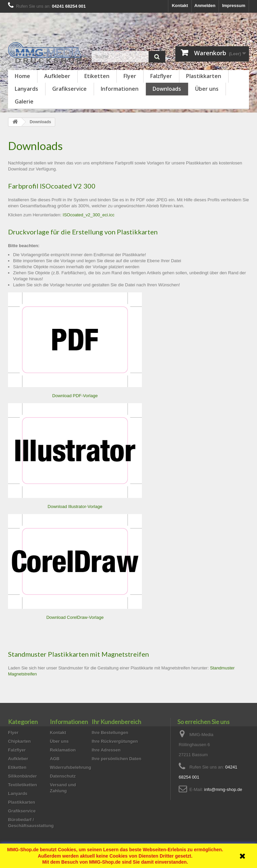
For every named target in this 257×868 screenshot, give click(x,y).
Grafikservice (69, 89)
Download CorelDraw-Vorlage (75, 617)
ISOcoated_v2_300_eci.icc (89, 215)
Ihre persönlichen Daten (116, 759)
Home (22, 76)
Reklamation (63, 750)
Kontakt (180, 6)
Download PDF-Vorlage (75, 396)
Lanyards (26, 89)
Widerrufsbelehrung (70, 767)
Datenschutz (63, 776)
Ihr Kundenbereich (116, 722)
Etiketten (97, 76)
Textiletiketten (22, 785)
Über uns (207, 89)
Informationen (120, 89)
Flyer (130, 76)
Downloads (167, 89)
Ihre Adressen (106, 750)
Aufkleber (57, 76)
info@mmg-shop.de (223, 789)
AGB (55, 759)
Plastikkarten (204, 76)
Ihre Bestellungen (110, 733)
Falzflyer (161, 76)
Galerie (24, 101)
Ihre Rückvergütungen (115, 741)
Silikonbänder (22, 776)
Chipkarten (19, 741)
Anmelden (205, 6)
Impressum (234, 6)
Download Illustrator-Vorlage (75, 507)
